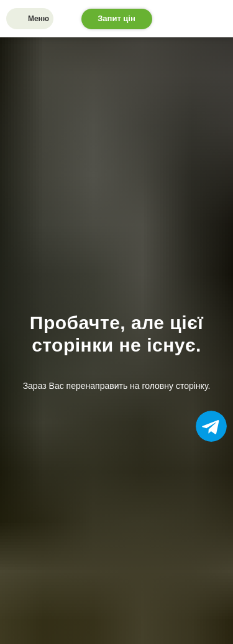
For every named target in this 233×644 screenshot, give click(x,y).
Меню (39, 19)
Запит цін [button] (116, 18)
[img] (18, 19)
